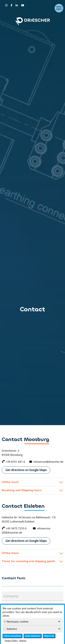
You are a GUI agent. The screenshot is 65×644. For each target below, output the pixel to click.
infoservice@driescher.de (46, 462)
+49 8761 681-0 (14, 462)
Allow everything (13, 636)
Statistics (10, 629)
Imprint (23, 640)
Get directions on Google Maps (26, 470)
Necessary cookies (16, 621)
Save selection (33, 636)
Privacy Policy (11, 640)
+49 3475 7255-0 (14, 528)
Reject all (49, 636)
